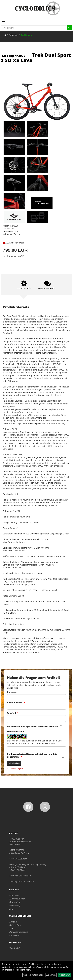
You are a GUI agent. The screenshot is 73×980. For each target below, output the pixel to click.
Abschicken (14, 763)
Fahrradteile (15, 902)
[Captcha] (36, 749)
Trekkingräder (28, 35)
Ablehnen (51, 975)
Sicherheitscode (15, 732)
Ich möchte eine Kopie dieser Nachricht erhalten (33, 727)
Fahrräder (14, 35)
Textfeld (11, 713)
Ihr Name (12, 692)
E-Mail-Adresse (15, 703)
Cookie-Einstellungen (33, 975)
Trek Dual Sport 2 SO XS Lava (36, 58)
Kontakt (13, 922)
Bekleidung (15, 905)
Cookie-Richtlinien (22, 970)
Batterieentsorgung (18, 932)
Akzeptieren (64, 975)
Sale (11, 909)
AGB (11, 928)
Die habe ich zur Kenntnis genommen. (32, 755)
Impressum (15, 935)
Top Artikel (14, 948)
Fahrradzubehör (17, 899)
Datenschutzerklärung (23, 754)
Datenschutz (15, 925)
